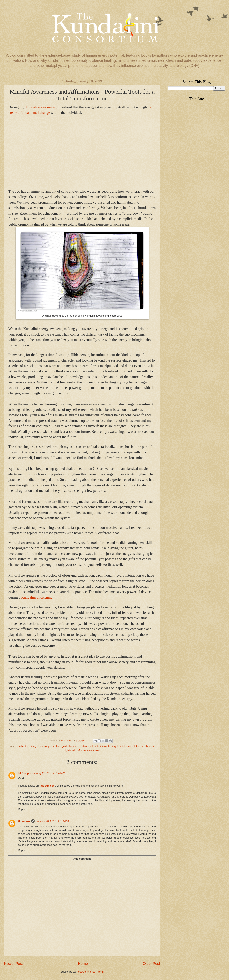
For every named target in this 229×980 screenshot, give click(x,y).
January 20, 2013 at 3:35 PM (52, 821)
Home (83, 964)
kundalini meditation (129, 746)
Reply (21, 809)
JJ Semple (25, 773)
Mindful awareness (89, 750)
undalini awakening (41, 107)
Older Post (151, 964)
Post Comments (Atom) (90, 972)
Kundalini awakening (37, 597)
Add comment (82, 859)
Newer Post (13, 964)
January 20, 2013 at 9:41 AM (49, 773)
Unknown (24, 821)
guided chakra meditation (76, 746)
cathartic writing (27, 746)
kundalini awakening (104, 746)
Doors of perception (49, 746)
